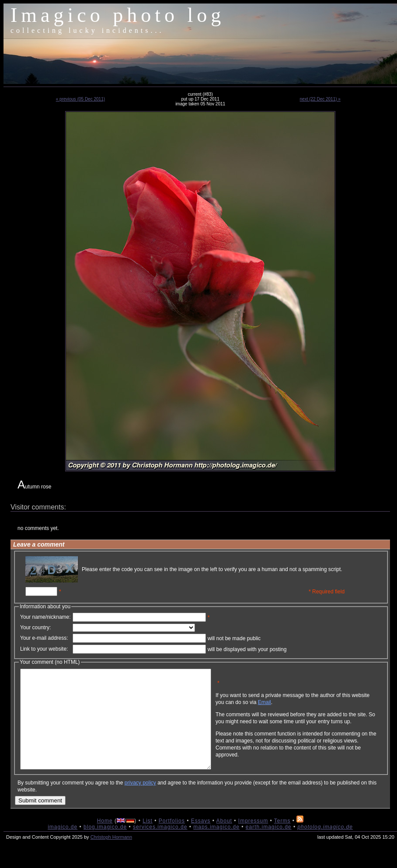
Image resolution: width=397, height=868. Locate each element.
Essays (201, 840)
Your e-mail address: (44, 638)
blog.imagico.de (105, 847)
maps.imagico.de (216, 847)
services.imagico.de (160, 847)
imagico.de (63, 847)
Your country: (35, 627)
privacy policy (140, 802)
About (224, 840)
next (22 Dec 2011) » (320, 99)
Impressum (253, 840)
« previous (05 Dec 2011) (80, 99)
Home (105, 840)
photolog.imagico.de (325, 847)
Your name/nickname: (45, 617)
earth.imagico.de (269, 847)
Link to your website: (44, 649)
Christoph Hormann (111, 857)
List (148, 840)
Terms (282, 840)
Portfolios (172, 840)
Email (306, 709)
